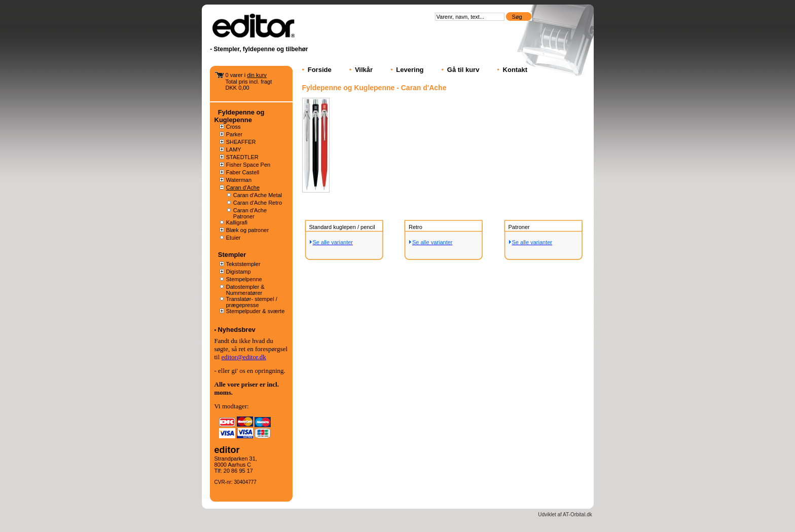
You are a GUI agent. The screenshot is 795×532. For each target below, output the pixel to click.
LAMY (234, 149)
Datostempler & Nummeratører (245, 290)
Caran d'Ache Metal (258, 195)
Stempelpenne (244, 279)
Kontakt (515, 70)
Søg (517, 17)
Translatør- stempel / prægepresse (252, 302)
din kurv (257, 75)
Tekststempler (243, 264)
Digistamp (239, 272)
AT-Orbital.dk (577, 515)
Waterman (239, 180)
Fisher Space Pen (248, 165)
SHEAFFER (241, 142)
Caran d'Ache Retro (258, 203)
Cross (233, 127)
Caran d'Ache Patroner (250, 213)
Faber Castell (243, 172)
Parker (234, 134)
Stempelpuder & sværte (256, 311)
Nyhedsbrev (236, 330)
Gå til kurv (463, 70)
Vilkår (364, 70)
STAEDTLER (242, 157)
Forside (320, 70)
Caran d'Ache (243, 187)
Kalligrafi (237, 222)
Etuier (233, 238)
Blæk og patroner (247, 230)
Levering (410, 70)
